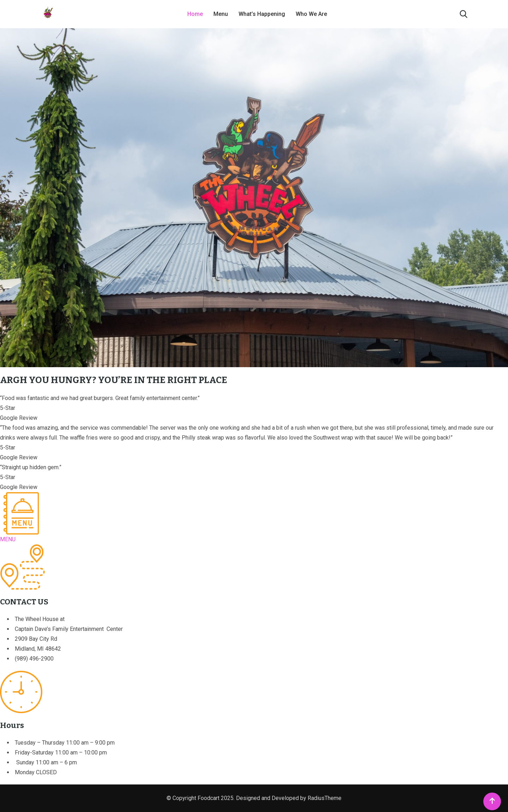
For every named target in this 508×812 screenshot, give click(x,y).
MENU (8, 539)
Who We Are (311, 14)
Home (195, 14)
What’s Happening (262, 14)
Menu (221, 14)
